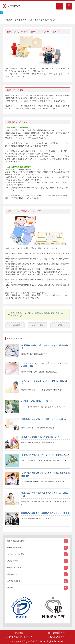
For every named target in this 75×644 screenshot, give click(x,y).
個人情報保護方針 (56, 633)
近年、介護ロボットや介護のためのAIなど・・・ (40, 428)
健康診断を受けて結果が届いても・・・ (37, 354)
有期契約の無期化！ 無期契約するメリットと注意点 (45, 513)
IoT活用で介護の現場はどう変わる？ (38, 401)
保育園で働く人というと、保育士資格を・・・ (39, 443)
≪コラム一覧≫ (37, 325)
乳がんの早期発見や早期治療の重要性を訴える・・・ (42, 372)
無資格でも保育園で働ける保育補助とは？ (40, 437)
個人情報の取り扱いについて (19, 637)
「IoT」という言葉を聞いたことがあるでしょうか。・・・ (44, 407)
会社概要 (19, 633)
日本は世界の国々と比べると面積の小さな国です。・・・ (44, 460)
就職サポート (12, 574)
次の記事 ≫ (60, 325)
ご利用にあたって (56, 637)
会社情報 (11, 588)
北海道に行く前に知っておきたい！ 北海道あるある (45, 455)
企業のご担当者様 (14, 581)
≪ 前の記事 (15, 325)
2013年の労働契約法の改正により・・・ (37, 519)
